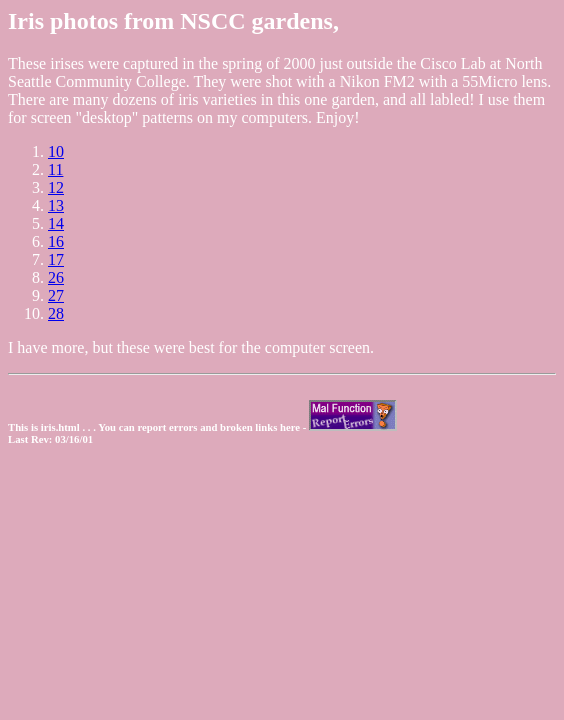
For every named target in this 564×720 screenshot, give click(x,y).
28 (56, 313)
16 (56, 241)
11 (55, 169)
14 (56, 223)
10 (56, 151)
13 (56, 205)
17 (56, 259)
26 (56, 277)
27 (56, 295)
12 (56, 187)
